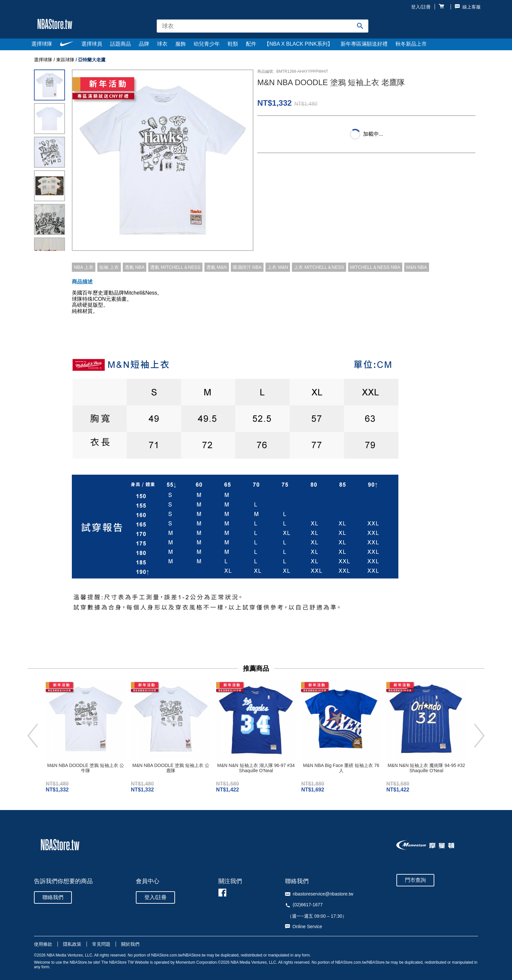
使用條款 (43, 944)
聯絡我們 (53, 897)
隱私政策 (72, 944)
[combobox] (263, 26)
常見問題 (101, 944)
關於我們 (130, 944)
